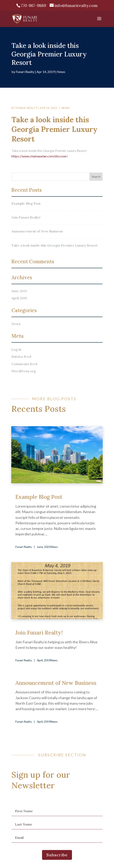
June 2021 (19, 291)
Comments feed (24, 364)
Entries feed (21, 357)
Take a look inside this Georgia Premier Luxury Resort (55, 245)
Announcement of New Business (37, 231)
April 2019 (19, 298)
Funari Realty (25, 72)
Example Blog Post (26, 203)
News (61, 72)
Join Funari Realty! (26, 217)
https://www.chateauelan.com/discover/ (40, 156)
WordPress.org (24, 371)
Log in (16, 349)
